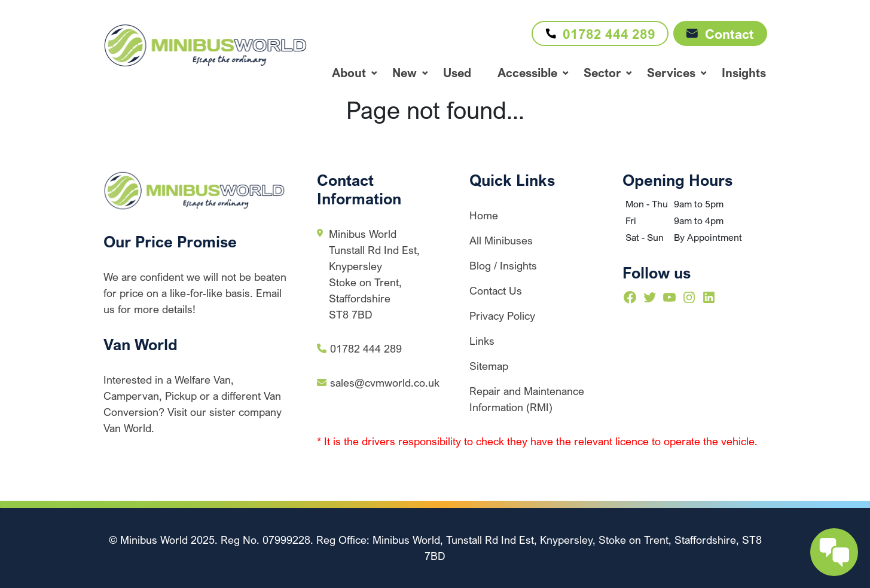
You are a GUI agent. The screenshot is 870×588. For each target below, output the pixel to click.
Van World (141, 344)
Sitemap (489, 366)
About (349, 73)
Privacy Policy (502, 316)
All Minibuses (501, 240)
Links (482, 341)
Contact (720, 34)
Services (671, 73)
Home (484, 215)
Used (457, 73)
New (405, 73)
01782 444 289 (597, 33)
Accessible (527, 73)
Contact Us (496, 290)
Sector (602, 73)
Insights (744, 73)
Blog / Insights (503, 265)
